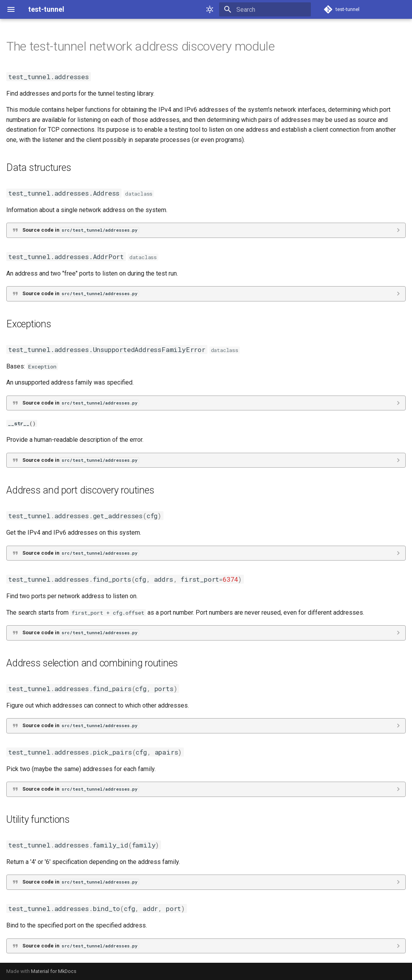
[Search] (265, 9)
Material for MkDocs (54, 971)
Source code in (81, 230)
